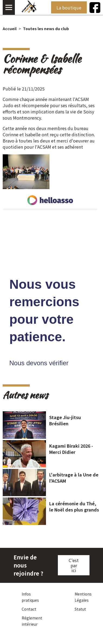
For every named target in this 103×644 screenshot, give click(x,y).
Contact (29, 609)
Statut (80, 609)
